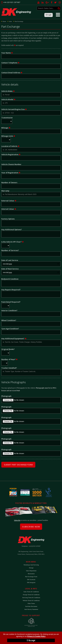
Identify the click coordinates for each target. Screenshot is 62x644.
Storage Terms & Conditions (31, 595)
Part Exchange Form (31, 577)
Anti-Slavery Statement (31, 609)
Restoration (31, 574)
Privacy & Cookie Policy (36, 636)
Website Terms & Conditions (31, 600)
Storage (31, 568)
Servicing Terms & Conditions (31, 598)
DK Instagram (31, 582)
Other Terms (31, 603)
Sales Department (31, 571)
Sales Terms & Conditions (31, 592)
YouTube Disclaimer (31, 606)
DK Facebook (31, 579)
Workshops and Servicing (31, 565)
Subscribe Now (31, 527)
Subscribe (17, 520)
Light (49, 15)
